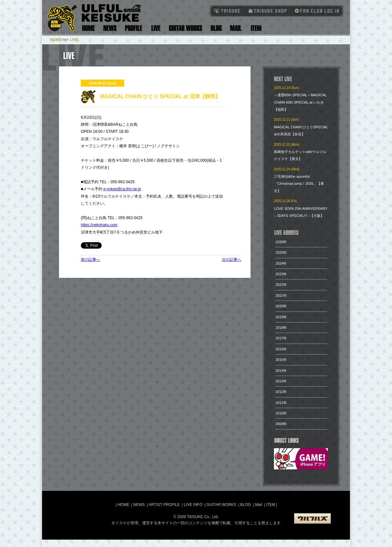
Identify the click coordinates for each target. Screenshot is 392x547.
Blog (216, 28)
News (110, 28)
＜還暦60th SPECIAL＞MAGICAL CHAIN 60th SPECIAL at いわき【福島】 (300, 102)
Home (89, 28)
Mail (236, 28)
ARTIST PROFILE (164, 505)
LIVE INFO (193, 505)
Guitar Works (186, 28)
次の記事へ (232, 260)
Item (255, 28)
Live (156, 28)
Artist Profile (134, 28)
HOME (56, 40)
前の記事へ (90, 260)
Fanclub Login (315, 11)
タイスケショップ (268, 11)
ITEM (271, 505)
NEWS (139, 505)
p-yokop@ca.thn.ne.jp (122, 189)
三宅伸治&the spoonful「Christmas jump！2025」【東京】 (299, 184)
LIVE (74, 40)
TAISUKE (227, 11)
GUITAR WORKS (221, 505)
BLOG (246, 505)
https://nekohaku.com (99, 225)
